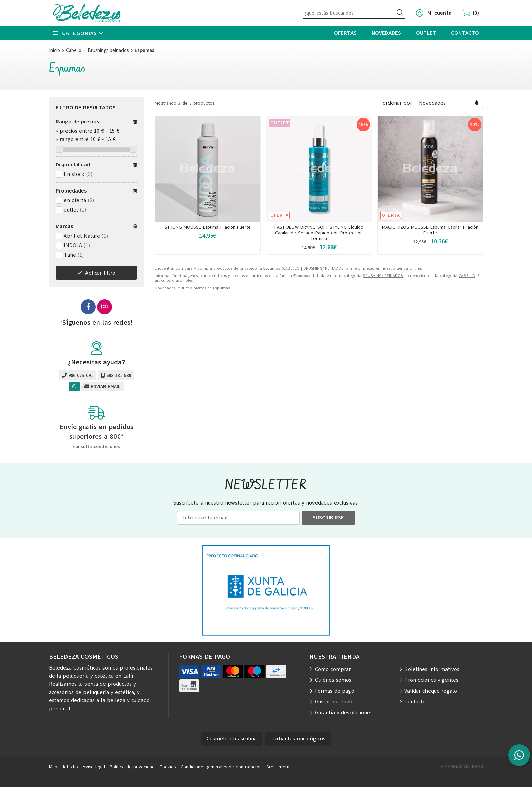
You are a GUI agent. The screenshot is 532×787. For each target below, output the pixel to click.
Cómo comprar (333, 669)
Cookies (168, 767)
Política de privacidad (132, 767)
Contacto (415, 702)
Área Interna (279, 767)
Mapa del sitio (63, 767)
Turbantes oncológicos (298, 739)
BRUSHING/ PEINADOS (383, 276)
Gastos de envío (334, 702)
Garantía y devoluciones (344, 713)
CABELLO (467, 276)
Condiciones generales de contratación (221, 767)
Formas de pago (335, 691)
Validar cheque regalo (431, 691)
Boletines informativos (432, 669)
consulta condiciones (97, 447)
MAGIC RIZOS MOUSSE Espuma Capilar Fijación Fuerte (430, 230)
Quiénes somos (333, 680)
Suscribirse (328, 518)
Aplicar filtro (100, 273)
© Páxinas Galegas (462, 767)
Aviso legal (94, 767)
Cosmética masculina (232, 739)
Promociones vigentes (431, 680)
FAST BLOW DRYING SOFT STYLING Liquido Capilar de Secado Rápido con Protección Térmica (319, 233)
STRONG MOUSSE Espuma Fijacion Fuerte (208, 227)
